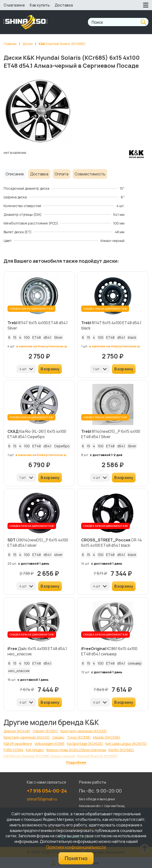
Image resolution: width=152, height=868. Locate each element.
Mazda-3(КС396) (107, 737)
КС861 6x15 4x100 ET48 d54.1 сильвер (109, 651)
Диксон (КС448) (17, 731)
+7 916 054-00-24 (47, 791)
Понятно (76, 858)
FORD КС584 (14, 750)
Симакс (58, 737)
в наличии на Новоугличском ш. (42, 346)
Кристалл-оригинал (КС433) (84, 731)
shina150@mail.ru (42, 799)
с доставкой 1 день (34, 563)
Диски (28, 44)
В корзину (50, 369)
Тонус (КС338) (79, 737)
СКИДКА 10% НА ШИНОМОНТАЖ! (31, 309)
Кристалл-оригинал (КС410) (27, 737)
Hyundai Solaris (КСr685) (62, 44)
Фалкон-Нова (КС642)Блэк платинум (76, 750)
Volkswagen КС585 (50, 744)
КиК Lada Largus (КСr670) (126, 744)
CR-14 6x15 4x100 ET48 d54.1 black (112, 543)
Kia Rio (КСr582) (121, 750)
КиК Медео (35, 750)
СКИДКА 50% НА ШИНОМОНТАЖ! (32, 526)
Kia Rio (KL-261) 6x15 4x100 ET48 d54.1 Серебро (37, 434)
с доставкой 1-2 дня (106, 455)
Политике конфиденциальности (76, 847)
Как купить (40, 5)
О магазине (14, 5)
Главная (10, 44)
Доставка (64, 5)
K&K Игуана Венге (18, 744)
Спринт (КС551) (45, 731)
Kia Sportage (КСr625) (85, 744)
